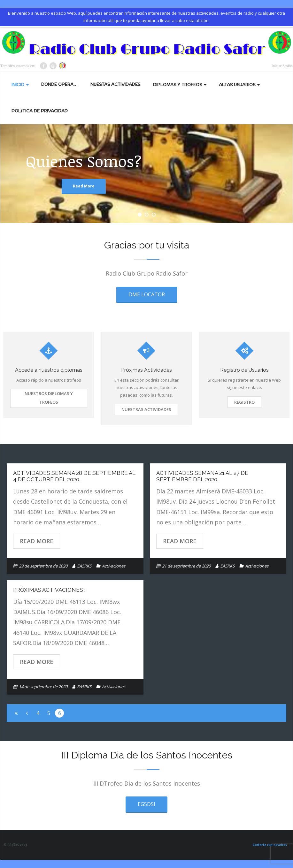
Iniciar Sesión (282, 66)
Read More (37, 541)
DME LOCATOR (147, 294)
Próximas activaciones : (49, 590)
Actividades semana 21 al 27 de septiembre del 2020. (202, 476)
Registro (244, 402)
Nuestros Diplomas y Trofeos (49, 398)
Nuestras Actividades (146, 409)
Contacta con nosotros (270, 845)
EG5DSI (146, 804)
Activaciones (114, 566)
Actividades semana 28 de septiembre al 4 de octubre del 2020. (74, 476)
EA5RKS (84, 566)
